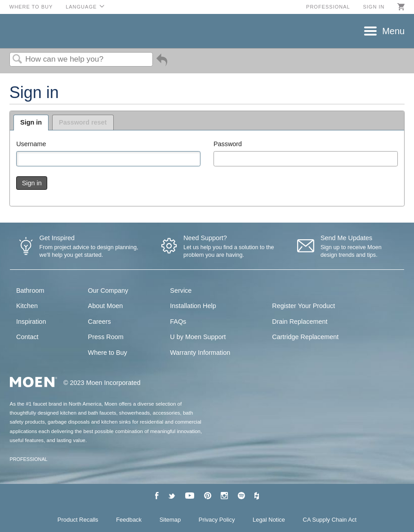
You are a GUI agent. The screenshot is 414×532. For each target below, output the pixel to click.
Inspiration (31, 322)
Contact (27, 337)
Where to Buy (31, 7)
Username (31, 144)
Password (228, 144)
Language (81, 7)
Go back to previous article (162, 63)
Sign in (374, 7)
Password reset (83, 122)
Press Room (106, 337)
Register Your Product (303, 306)
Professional (328, 7)
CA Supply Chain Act (330, 520)
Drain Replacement (300, 322)
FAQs (178, 322)
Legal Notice (269, 520)
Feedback (129, 520)
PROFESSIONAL (29, 459)
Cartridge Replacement (305, 337)
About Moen (106, 306)
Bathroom (30, 291)
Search (18, 60)
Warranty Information (200, 353)
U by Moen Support (198, 337)
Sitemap (170, 520)
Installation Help (193, 306)
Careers (100, 322)
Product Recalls (78, 520)
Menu (393, 31)
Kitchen (27, 306)
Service (181, 291)
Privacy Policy (217, 520)
